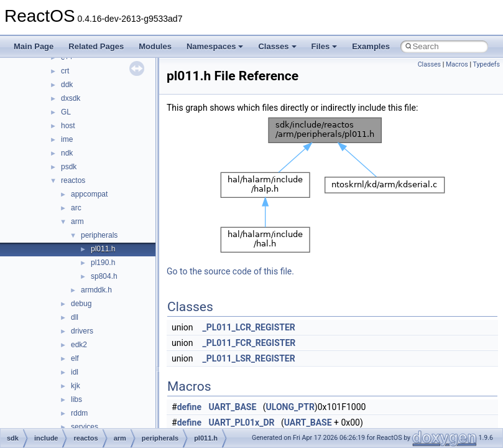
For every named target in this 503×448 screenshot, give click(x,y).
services (85, 427)
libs (76, 399)
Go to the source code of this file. (230, 271)
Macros (457, 64)
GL (66, 112)
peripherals (99, 235)
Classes (277, 46)
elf (75, 358)
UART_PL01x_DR (242, 422)
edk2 (79, 345)
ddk (67, 85)
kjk (76, 386)
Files (325, 46)
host (68, 126)
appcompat (89, 194)
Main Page (34, 46)
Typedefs (486, 64)
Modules (155, 46)
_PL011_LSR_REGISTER (249, 358)
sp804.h (104, 276)
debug (81, 304)
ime (67, 139)
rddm (79, 413)
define (189, 407)
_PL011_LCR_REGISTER (249, 327)
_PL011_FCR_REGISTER (249, 343)
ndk (67, 153)
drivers (82, 331)
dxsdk (71, 98)
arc (76, 208)
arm (77, 222)
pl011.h (103, 249)
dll (75, 317)
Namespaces (215, 46)
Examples (371, 46)
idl (75, 372)
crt (65, 71)
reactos (73, 180)
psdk (69, 167)
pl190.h (103, 263)
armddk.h (96, 290)
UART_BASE (233, 407)
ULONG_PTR (290, 407)
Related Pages (96, 46)
